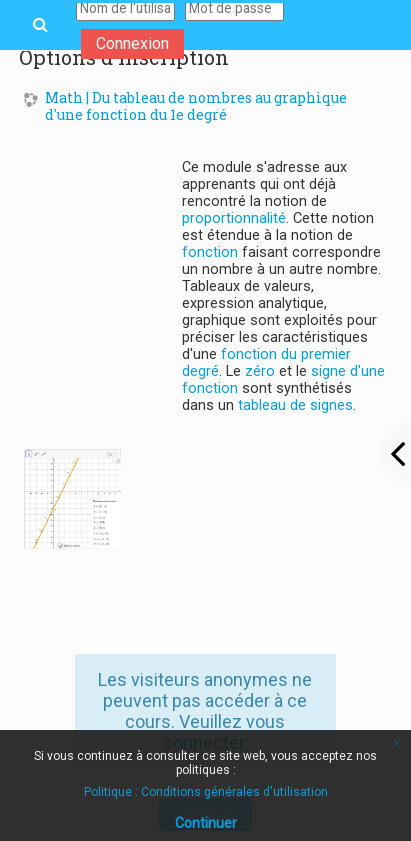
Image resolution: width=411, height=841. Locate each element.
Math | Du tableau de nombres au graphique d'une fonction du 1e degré (196, 107)
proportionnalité (234, 218)
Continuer (206, 823)
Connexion (132, 43)
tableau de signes (295, 405)
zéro (260, 371)
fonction (210, 252)
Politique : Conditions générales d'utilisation (206, 792)
